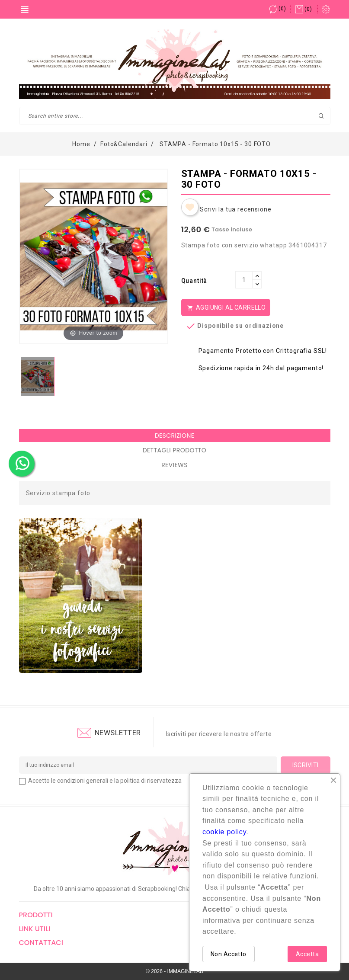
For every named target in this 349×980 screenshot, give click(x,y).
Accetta (307, 954)
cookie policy (224, 832)
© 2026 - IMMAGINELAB (174, 971)
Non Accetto (229, 954)
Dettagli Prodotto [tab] (175, 450)
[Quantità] (244, 280)
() (277, 9)
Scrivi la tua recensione (235, 209)
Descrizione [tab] (175, 436)
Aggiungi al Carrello (226, 308)
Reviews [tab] (174, 465)
